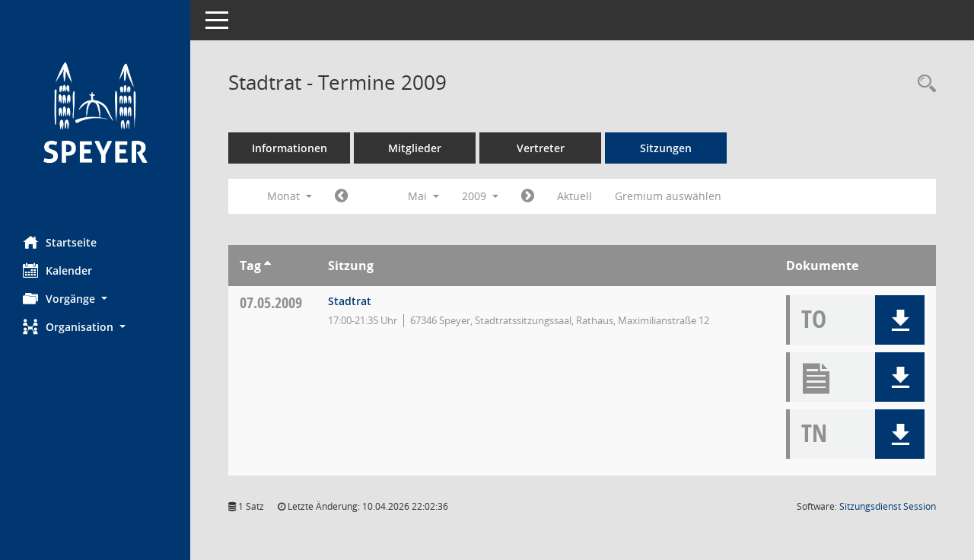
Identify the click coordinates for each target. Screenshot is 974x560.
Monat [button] (290, 196)
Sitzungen (666, 148)
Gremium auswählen (668, 196)
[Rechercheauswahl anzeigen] (923, 84)
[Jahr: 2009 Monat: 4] (341, 196)
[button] (95, 299)
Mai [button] (423, 196)
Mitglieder (415, 148)
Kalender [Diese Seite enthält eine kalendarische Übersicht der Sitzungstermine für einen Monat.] (57, 270)
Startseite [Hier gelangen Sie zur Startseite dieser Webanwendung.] (60, 242)
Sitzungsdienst (888, 506)
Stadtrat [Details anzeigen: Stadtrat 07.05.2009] (350, 301)
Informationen (290, 148)
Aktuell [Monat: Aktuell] (575, 196)
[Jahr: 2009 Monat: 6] (528, 196)
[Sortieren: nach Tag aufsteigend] (267, 266)
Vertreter (541, 148)
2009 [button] (480, 196)
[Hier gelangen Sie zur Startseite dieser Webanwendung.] (95, 112)
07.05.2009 (271, 302)
